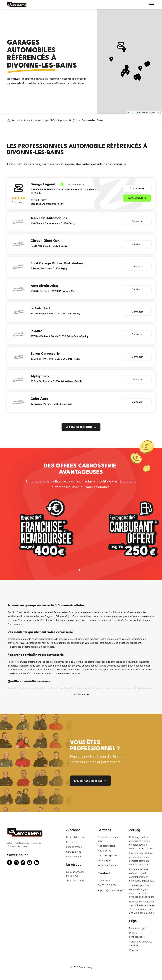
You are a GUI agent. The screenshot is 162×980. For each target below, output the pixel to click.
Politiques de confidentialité (137, 935)
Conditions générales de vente (141, 944)
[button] (121, 45)
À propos (73, 830)
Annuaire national (76, 881)
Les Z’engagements (108, 856)
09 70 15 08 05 (107, 885)
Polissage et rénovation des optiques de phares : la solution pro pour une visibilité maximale (142, 907)
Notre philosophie (76, 837)
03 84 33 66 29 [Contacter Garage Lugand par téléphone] (39, 200)
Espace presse (74, 847)
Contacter (137, 221)
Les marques (105, 860)
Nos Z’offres (104, 851)
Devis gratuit (137, 198)
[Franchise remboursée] (47, 529)
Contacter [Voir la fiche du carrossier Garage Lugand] (137, 188)
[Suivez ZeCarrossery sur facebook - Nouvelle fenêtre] (10, 863)
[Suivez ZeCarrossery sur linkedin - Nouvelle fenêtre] (36, 863)
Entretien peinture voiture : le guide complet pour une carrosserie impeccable (142, 875)
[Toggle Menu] (152, 5)
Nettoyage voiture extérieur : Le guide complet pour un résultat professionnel (141, 843)
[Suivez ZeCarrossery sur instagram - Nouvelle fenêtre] (16, 863)
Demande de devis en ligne (109, 839)
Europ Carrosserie (45, 354)
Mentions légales (138, 928)
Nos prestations (106, 846)
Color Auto (39, 399)
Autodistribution (44, 286)
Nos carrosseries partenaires (75, 874)
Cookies (134, 950)
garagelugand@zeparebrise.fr (47, 204)
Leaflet (132, 113)
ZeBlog (135, 830)
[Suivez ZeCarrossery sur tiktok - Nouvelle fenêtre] (23, 863)
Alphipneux (40, 376)
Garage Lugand (43, 184)
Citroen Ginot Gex (45, 241)
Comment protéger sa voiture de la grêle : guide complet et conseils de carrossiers (142, 891)
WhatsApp (104, 881)
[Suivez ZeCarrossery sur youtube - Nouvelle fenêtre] (30, 863)
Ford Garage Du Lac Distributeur (57, 263)
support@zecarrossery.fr (111, 890)
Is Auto (36, 331)
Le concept (72, 842)
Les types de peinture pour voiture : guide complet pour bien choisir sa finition (141, 859)
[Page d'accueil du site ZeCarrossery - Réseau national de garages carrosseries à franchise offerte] (17, 5)
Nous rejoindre (74, 857)
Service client (73, 852)
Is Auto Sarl (40, 308)
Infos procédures (107, 865)
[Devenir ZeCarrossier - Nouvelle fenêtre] (90, 781)
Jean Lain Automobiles (49, 218)
